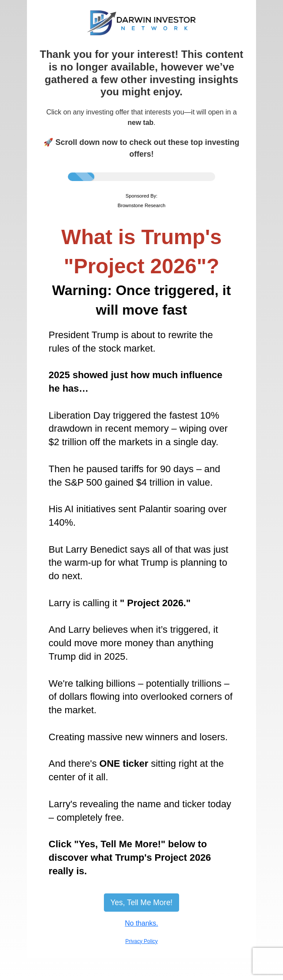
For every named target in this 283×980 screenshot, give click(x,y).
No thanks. (141, 923)
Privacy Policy (141, 941)
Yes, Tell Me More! (141, 903)
